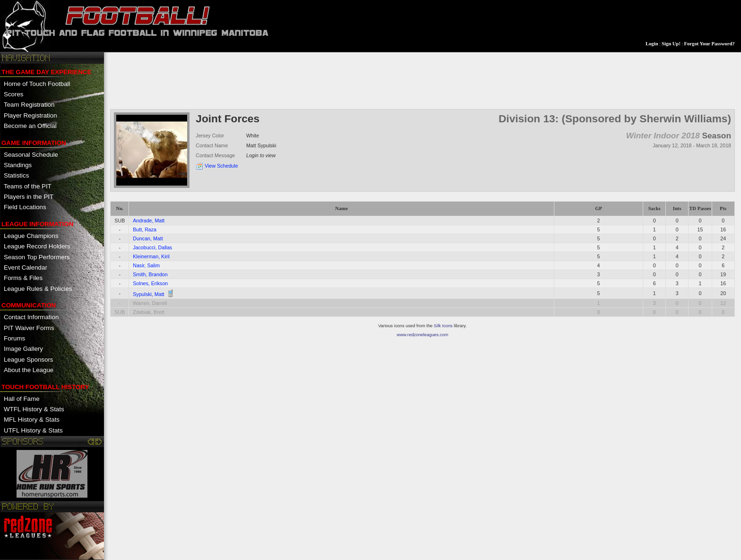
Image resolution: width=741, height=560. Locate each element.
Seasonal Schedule (31, 155)
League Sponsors (28, 360)
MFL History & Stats (32, 420)
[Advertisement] (282, 80)
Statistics (16, 175)
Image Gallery (23, 349)
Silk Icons (443, 326)
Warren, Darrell (150, 303)
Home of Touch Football (37, 84)
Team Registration (29, 105)
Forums (14, 338)
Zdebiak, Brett (148, 312)
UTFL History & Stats (33, 430)
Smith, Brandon (150, 274)
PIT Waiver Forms (29, 328)
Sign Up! (671, 44)
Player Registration (30, 115)
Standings (18, 165)
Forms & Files (23, 278)
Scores (13, 94)
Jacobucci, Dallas (152, 247)
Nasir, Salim (146, 265)
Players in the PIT (29, 197)
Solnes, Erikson (150, 283)
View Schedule (221, 166)
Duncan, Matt (148, 238)
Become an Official (30, 126)
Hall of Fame (22, 399)
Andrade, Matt (149, 221)
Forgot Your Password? (710, 44)
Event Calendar (26, 267)
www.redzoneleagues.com (423, 335)
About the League (29, 370)
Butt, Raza (145, 229)
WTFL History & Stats (34, 409)
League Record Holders (37, 246)
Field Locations (25, 207)
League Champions (31, 236)
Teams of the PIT (28, 186)
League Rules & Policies (38, 289)
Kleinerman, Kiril (151, 256)
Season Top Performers (37, 257)
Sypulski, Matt (148, 294)
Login (652, 44)
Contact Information (31, 317)
